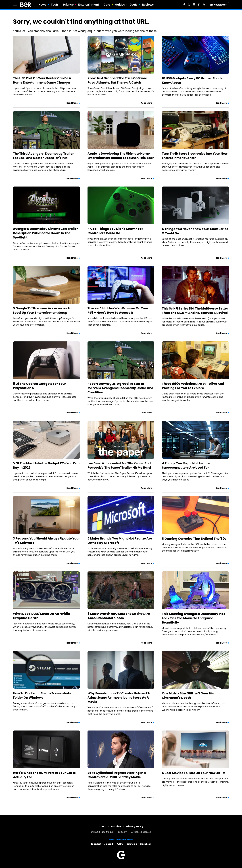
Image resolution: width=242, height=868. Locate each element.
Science (68, 5)
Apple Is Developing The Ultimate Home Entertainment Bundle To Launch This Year (121, 156)
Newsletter (218, 5)
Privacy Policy (134, 826)
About (103, 826)
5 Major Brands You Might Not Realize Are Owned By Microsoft (120, 541)
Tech (54, 5)
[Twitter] (189, 5)
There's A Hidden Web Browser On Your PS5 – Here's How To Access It (118, 310)
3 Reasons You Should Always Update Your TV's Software (46, 541)
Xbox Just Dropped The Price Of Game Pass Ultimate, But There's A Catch (117, 80)
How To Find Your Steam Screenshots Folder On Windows (42, 695)
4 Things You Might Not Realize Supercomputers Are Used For (186, 465)
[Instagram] (194, 5)
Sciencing (132, 844)
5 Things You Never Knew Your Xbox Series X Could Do (195, 231)
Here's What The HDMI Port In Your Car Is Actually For (44, 775)
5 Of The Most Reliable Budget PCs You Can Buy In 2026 (46, 465)
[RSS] (204, 5)
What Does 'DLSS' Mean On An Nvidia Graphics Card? (42, 616)
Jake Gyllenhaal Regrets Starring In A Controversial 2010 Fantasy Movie (117, 775)
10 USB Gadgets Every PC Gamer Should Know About (193, 80)
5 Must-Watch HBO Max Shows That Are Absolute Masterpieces (119, 616)
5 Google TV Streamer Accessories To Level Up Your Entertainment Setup (42, 310)
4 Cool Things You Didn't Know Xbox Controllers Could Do (116, 231)
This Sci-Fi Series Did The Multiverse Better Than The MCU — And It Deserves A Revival (195, 311)
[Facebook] (184, 5)
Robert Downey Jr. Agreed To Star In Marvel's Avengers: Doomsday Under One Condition (120, 388)
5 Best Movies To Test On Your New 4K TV (194, 773)
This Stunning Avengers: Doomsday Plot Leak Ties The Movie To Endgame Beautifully (193, 618)
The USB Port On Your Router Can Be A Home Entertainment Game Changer (42, 80)
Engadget (96, 844)
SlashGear (146, 844)
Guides (120, 5)
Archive (116, 826)
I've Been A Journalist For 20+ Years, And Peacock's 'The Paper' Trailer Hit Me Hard (119, 465)
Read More (72, 103)
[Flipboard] (199, 5)
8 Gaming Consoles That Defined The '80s (194, 539)
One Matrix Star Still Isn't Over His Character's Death (188, 696)
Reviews (148, 5)
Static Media (106, 832)
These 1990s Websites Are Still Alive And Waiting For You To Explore (193, 386)
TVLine (120, 844)
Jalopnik (109, 844)
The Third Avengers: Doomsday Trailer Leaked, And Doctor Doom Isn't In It (43, 156)
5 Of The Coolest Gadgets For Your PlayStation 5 (40, 386)
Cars (107, 5)
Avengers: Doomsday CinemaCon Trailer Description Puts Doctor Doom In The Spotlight (45, 233)
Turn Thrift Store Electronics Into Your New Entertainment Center (195, 156)
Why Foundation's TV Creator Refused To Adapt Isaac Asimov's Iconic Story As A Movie (119, 698)
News (42, 5)
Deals (134, 5)
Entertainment (89, 5)
